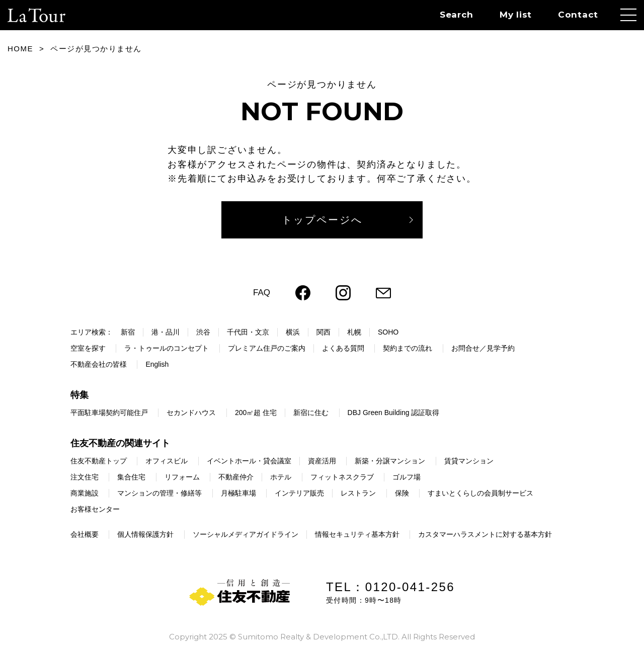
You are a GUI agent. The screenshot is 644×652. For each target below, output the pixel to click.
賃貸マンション (469, 461)
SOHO (388, 332)
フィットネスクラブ (342, 477)
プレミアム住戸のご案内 (267, 348)
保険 (402, 493)
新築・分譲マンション (390, 461)
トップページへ (322, 220)
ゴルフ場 (407, 477)
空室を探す (88, 348)
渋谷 (203, 332)
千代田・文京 (248, 332)
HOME (20, 49)
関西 (324, 332)
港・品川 (166, 332)
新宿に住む (311, 413)
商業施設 (85, 493)
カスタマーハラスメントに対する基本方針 (485, 534)
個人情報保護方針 (145, 534)
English (157, 364)
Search (457, 15)
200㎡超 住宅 (256, 413)
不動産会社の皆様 (99, 364)
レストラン (358, 493)
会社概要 (85, 534)
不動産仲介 (236, 477)
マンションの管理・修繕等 (159, 493)
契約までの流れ (408, 348)
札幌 (354, 332)
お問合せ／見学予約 (483, 348)
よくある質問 (343, 348)
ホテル (281, 477)
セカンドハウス (191, 413)
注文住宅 (85, 477)
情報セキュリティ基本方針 (357, 534)
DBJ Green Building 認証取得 (394, 413)
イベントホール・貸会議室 (249, 461)
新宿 (128, 332)
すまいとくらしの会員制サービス (480, 493)
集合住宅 (131, 477)
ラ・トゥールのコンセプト (167, 348)
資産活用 (322, 461)
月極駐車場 (238, 493)
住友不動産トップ (99, 461)
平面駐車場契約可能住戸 (109, 413)
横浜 (293, 332)
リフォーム (182, 477)
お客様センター (95, 509)
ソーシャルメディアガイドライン (246, 534)
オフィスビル (167, 461)
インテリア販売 (299, 493)
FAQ (262, 293)
